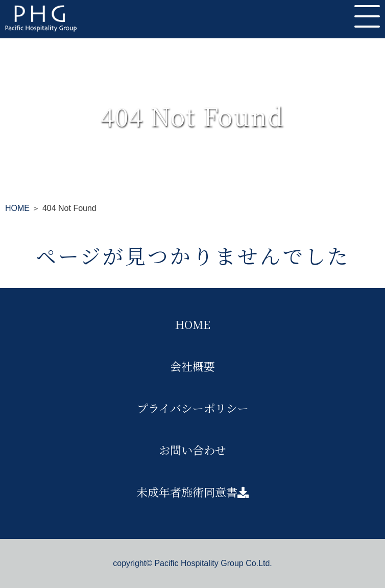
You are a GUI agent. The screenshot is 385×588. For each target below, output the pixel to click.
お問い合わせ (192, 450)
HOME (17, 208)
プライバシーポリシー (193, 408)
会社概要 (192, 366)
